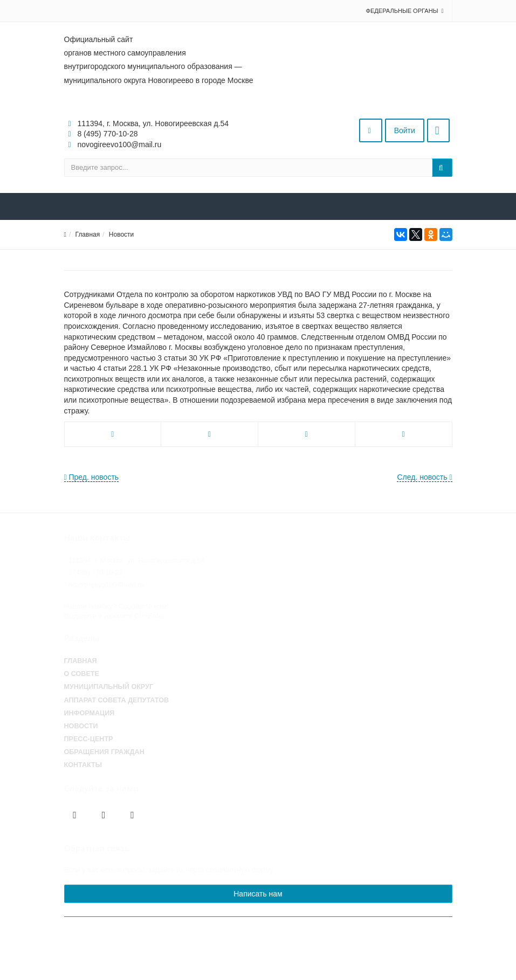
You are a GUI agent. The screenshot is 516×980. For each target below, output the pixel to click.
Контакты (83, 765)
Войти (405, 130)
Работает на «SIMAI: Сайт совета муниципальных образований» (350, 968)
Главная (88, 234)
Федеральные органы (402, 11)
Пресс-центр (89, 739)
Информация (90, 713)
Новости (121, 234)
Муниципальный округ (109, 687)
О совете (82, 674)
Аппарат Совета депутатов (117, 700)
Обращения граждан (104, 752)
